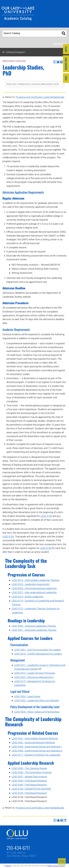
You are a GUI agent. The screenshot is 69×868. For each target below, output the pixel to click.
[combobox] (35, 84)
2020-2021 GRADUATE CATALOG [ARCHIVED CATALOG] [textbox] (35, 84)
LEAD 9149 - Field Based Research (29, 793)
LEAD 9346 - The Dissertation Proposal (32, 772)
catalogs (8, 866)
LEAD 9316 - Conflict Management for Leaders (38, 654)
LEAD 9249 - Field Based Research (29, 781)
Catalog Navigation (15, 52)
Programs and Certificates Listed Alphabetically (40, 97)
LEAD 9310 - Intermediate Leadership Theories (35, 580)
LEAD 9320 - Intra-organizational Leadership (34, 588)
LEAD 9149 (46, 548)
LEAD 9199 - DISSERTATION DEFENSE (31, 789)
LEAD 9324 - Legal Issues (27, 696)
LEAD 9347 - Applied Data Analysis (29, 777)
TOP (62, 861)
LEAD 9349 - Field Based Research (29, 785)
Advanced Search (60, 43)
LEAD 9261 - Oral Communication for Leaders (38, 650)
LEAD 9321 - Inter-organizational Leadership (34, 592)
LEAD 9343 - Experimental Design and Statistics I (37, 747)
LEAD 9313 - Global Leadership (27, 597)
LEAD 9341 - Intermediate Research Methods (35, 738)
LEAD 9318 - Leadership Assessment (31, 584)
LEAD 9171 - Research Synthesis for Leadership (36, 755)
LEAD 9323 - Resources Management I (34, 677)
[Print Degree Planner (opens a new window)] (55, 62)
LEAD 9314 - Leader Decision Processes (35, 673)
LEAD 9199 (46, 516)
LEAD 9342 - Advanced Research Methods (33, 743)
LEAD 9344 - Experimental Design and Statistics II (37, 751)
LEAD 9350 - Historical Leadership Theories (34, 626)
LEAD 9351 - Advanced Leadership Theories (34, 630)
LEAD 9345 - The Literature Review (29, 768)
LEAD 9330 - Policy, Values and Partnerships (37, 712)
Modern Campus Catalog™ (56, 866)
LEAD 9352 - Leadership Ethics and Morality (37, 700)
